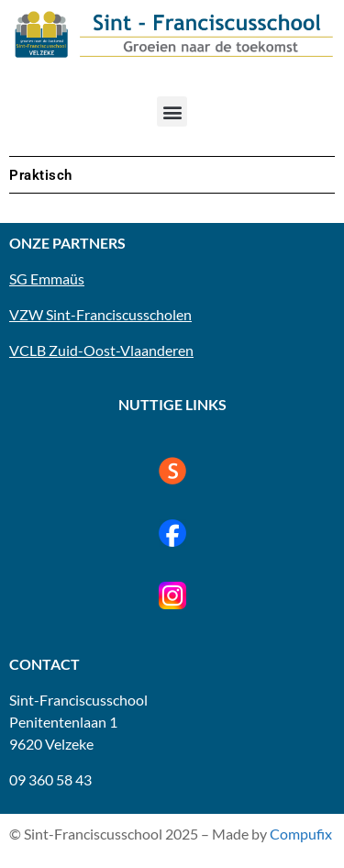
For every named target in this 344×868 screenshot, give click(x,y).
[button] (172, 111)
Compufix (301, 834)
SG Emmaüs (47, 278)
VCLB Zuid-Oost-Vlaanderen (101, 350)
